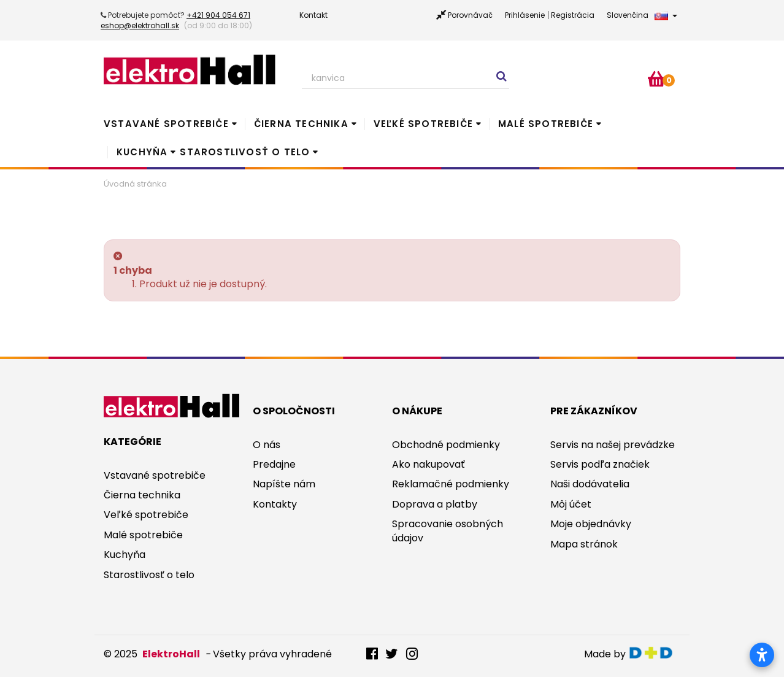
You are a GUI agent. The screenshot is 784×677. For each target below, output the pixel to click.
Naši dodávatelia (590, 484)
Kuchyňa (142, 152)
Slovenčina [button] (642, 15)
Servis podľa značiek (600, 464)
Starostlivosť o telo (245, 152)
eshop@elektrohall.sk (140, 25)
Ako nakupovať (429, 464)
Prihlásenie (525, 15)
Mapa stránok (584, 544)
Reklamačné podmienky (451, 484)
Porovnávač (470, 15)
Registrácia (573, 15)
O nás (267, 445)
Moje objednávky (591, 524)
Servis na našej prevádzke (613, 445)
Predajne (274, 464)
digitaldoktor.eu (654, 653)
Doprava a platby (435, 504)
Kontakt (313, 15)
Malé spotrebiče (546, 124)
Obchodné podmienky (446, 445)
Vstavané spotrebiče (166, 124)
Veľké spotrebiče (423, 124)
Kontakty (275, 504)
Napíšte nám (284, 484)
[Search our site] (405, 79)
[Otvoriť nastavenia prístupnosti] (762, 655)
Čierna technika (301, 124)
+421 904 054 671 (218, 15)
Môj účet (571, 504)
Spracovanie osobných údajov (448, 531)
